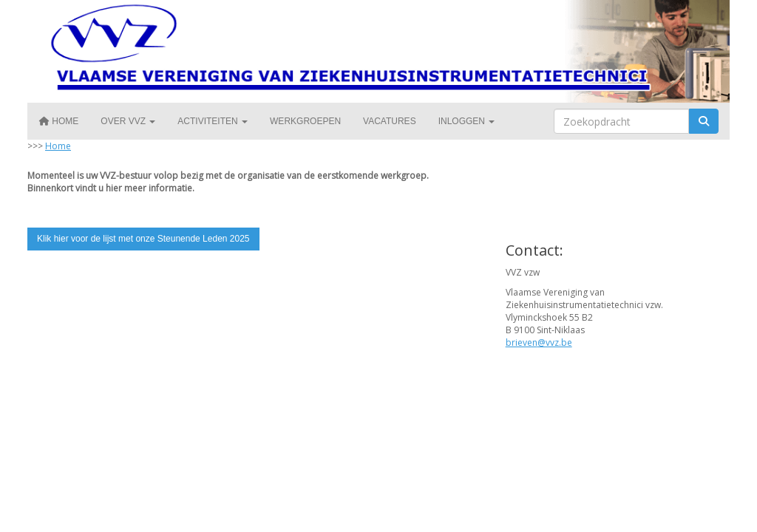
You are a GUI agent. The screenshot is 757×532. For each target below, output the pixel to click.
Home (58, 121)
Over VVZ (128, 121)
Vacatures (390, 121)
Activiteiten (213, 121)
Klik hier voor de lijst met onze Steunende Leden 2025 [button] (143, 239)
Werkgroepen (305, 121)
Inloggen (467, 121)
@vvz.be (539, 342)
